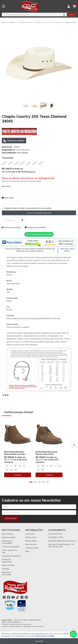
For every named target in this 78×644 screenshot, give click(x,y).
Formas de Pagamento (7, 564)
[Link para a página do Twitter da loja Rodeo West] (22, 601)
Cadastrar (11, 522)
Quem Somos (8, 537)
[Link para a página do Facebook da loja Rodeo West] (9, 601)
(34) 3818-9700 (55, 537)
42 (28, 469)
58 (29, 163)
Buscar (72, 15)
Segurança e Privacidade (7, 545)
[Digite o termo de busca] (31, 15)
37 (7, 469)
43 (33, 469)
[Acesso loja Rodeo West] (69, 6)
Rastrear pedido (9, 541)
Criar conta (30, 537)
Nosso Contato (8, 569)
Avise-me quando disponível (39, 213)
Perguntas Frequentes (11, 559)
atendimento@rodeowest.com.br (62, 544)
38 (48, 469)
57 (22, 163)
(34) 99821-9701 (56, 541)
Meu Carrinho (31, 548)
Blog (27, 555)
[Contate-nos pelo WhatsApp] (73, 634)
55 (10, 163)
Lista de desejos (32, 551)
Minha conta (31, 541)
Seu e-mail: (8, 198)
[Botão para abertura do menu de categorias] (3, 6)
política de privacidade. (45, 636)
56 (16, 163)
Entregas (6, 572)
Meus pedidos (31, 544)
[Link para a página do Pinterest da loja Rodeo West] (26, 601)
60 (41, 163)
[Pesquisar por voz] (64, 15)
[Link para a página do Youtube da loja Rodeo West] (13, 601)
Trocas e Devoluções (11, 550)
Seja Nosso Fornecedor (7, 577)
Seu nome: (6, 186)
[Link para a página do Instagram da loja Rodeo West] (4, 601)
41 (24, 469)
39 (15, 469)
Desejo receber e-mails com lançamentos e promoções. (28, 208)
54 (4, 163)
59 (35, 163)
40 (20, 469)
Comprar (20, 478)
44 (7, 473)
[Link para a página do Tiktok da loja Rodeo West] (17, 601)
